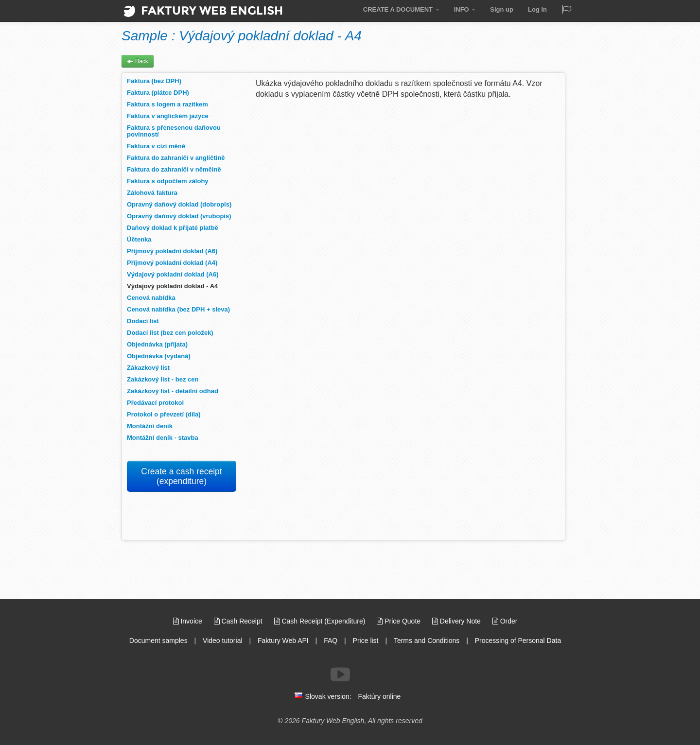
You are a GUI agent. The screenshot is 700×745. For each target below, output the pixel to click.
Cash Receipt (239, 621)
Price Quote (400, 621)
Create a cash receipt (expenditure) (181, 476)
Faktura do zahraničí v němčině (174, 169)
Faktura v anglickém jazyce (168, 116)
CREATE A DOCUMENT (401, 9)
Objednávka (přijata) (157, 344)
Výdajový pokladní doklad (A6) (173, 274)
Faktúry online (379, 696)
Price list (366, 641)
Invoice (189, 621)
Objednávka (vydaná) (159, 356)
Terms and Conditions (427, 641)
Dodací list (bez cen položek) (170, 333)
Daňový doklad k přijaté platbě (173, 228)
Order (505, 621)
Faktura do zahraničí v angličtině (176, 158)
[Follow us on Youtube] (340, 675)
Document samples (158, 641)
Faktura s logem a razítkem (167, 104)
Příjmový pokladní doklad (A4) (172, 263)
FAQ (331, 641)
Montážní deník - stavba (163, 438)
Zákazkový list (148, 368)
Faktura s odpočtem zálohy (168, 181)
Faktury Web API (283, 641)
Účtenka (139, 239)
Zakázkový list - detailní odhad (173, 391)
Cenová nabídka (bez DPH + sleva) (178, 309)
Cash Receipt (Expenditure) (321, 621)
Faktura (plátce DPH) (158, 93)
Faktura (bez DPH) (154, 81)
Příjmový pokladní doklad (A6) (172, 251)
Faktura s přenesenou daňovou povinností (174, 131)
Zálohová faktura (152, 193)
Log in (537, 9)
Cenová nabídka (151, 298)
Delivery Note (457, 621)
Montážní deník (150, 426)
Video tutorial (222, 641)
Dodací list (143, 321)
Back (138, 61)
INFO (465, 9)
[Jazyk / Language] (566, 10)
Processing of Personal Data (518, 641)
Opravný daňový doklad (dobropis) (179, 204)
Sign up (502, 9)
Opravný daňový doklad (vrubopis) (179, 216)
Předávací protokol (155, 403)
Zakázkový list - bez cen (163, 379)
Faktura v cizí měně (156, 146)
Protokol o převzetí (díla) (164, 414)
